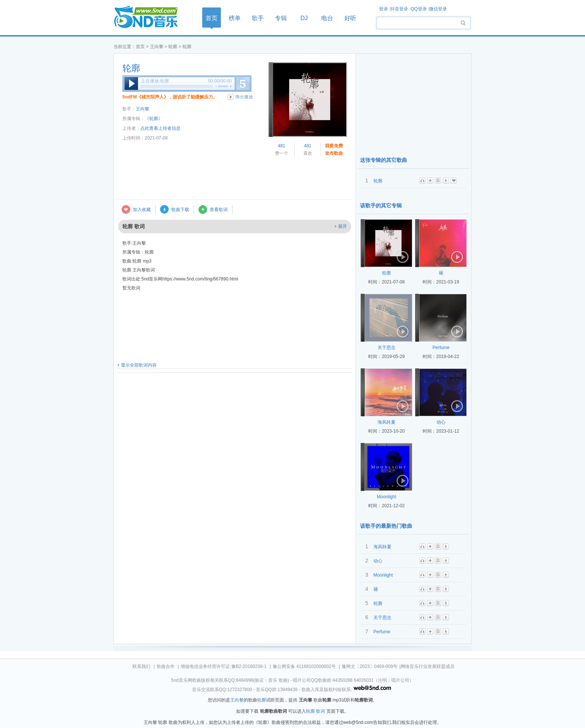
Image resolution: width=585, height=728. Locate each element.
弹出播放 (244, 97)
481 (281, 146)
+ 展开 (341, 226)
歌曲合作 (166, 666)
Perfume (441, 348)
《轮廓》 (154, 119)
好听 (350, 18)
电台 (327, 18)
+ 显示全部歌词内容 (137, 365)
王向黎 (157, 47)
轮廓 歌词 (315, 711)
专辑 (281, 18)
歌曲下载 (180, 210)
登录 (384, 9)
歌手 (258, 18)
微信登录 (438, 9)
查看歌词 (219, 210)
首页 (151, 17)
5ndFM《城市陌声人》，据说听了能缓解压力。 (170, 97)
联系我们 (141, 666)
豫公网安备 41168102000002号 (304, 666)
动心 (441, 422)
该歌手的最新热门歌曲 (386, 526)
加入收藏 (142, 210)
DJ (304, 18)
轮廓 (173, 47)
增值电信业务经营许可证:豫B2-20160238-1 (223, 666)
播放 (131, 84)
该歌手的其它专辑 (381, 205)
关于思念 (387, 348)
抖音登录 (399, 9)
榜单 (235, 18)
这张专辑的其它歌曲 (384, 160)
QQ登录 (419, 9)
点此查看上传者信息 (160, 128)
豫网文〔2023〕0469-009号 (370, 666)
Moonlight (387, 497)
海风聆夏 (387, 422)
